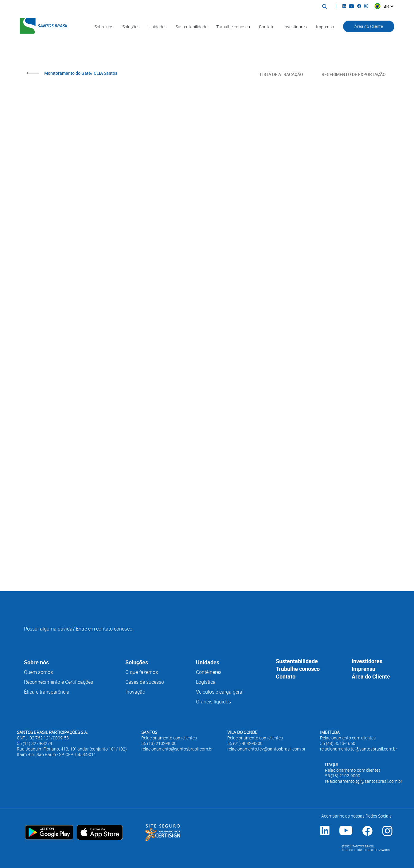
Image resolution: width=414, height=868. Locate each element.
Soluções (131, 27)
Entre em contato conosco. (105, 629)
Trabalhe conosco (233, 27)
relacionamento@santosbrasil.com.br (177, 749)
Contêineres (209, 672)
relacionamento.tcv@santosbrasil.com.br (266, 749)
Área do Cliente (369, 26)
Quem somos (38, 672)
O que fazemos (142, 672)
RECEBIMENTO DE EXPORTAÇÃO (354, 74)
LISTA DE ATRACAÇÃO (281, 74)
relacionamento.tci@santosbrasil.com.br (359, 749)
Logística (206, 682)
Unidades (158, 27)
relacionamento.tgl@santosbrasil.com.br (364, 781)
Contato (267, 27)
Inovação (135, 692)
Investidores (295, 27)
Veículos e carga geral (220, 692)
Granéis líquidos (213, 702)
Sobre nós (104, 27)
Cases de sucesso (145, 682)
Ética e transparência (47, 692)
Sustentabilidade (191, 27)
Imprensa (325, 27)
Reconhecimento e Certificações (59, 682)
